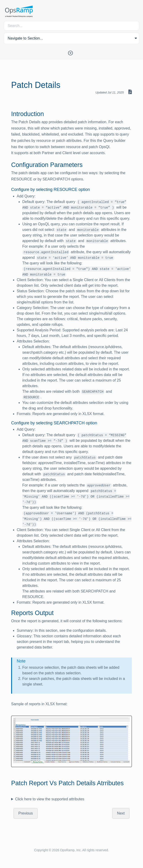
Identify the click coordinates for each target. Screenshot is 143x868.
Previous (26, 813)
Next (121, 813)
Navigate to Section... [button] (25, 38)
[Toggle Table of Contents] (71, 53)
